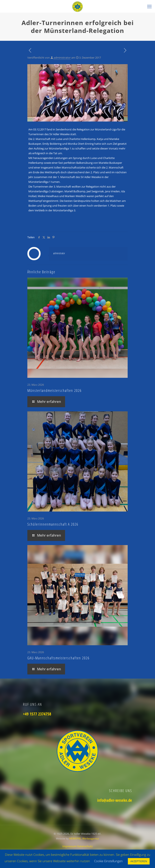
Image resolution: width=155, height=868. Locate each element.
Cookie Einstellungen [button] (108, 861)
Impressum (70, 846)
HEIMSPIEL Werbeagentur (84, 839)
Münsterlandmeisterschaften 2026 (54, 390)
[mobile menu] (149, 6)
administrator (62, 58)
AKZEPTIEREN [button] (139, 861)
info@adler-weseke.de (115, 800)
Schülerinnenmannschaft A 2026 (53, 524)
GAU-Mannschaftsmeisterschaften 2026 (58, 658)
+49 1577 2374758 (37, 714)
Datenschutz (85, 846)
